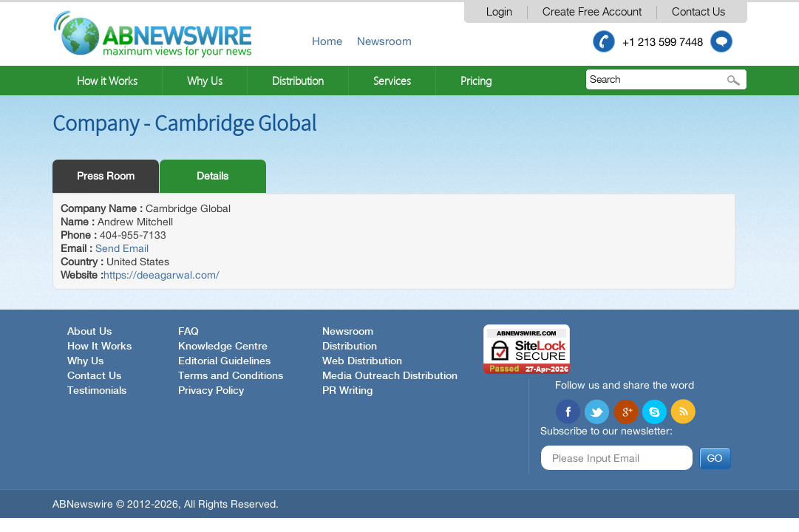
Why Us (205, 81)
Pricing (476, 81)
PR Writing (347, 391)
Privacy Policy (211, 391)
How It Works (99, 347)
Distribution (298, 81)
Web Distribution (362, 361)
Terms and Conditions (231, 376)
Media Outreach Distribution (390, 376)
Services (392, 81)
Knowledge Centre (223, 347)
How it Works (107, 81)
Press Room (106, 176)
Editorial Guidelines (224, 361)
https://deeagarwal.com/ (161, 275)
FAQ (188, 332)
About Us (89, 332)
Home (327, 41)
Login (499, 12)
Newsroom (384, 41)
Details (212, 176)
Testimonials (97, 391)
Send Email (122, 248)
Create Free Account (592, 12)
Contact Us (698, 12)
